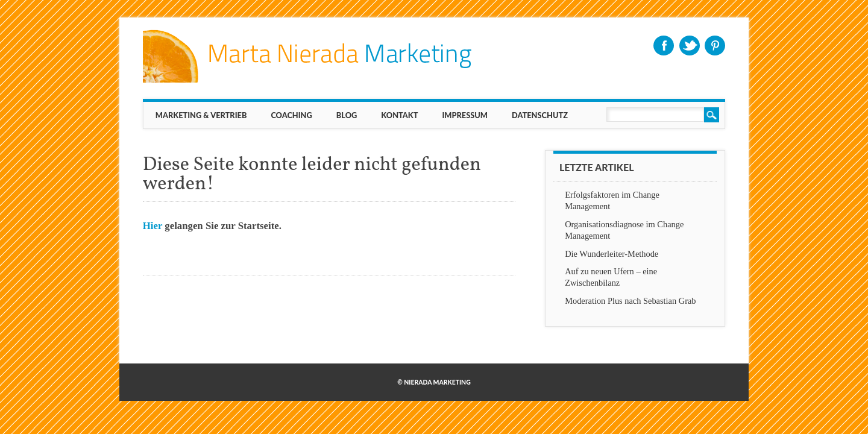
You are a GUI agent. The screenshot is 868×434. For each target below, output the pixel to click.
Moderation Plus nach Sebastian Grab (630, 301)
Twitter (690, 46)
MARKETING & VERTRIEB (201, 115)
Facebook (664, 46)
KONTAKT (399, 115)
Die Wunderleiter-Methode (612, 254)
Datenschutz (540, 115)
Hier (153, 226)
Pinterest (715, 46)
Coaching (291, 115)
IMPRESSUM (465, 115)
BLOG (347, 115)
